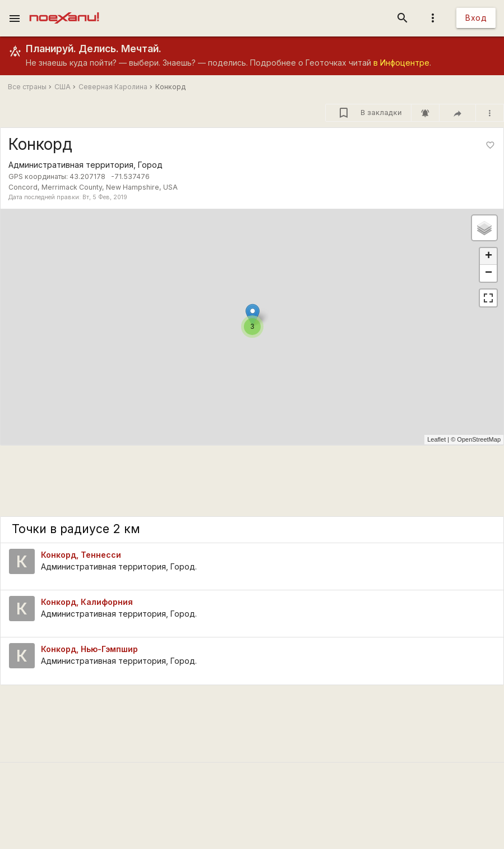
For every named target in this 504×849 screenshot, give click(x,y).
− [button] (489, 273)
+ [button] (489, 256)
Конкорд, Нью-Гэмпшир (89, 649)
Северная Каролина (113, 87)
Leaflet (436, 439)
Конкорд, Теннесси (81, 555)
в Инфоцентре (401, 63)
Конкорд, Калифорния (87, 602)
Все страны (27, 87)
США (63, 87)
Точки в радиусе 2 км (76, 529)
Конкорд (170, 87)
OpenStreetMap (479, 439)
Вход (476, 18)
